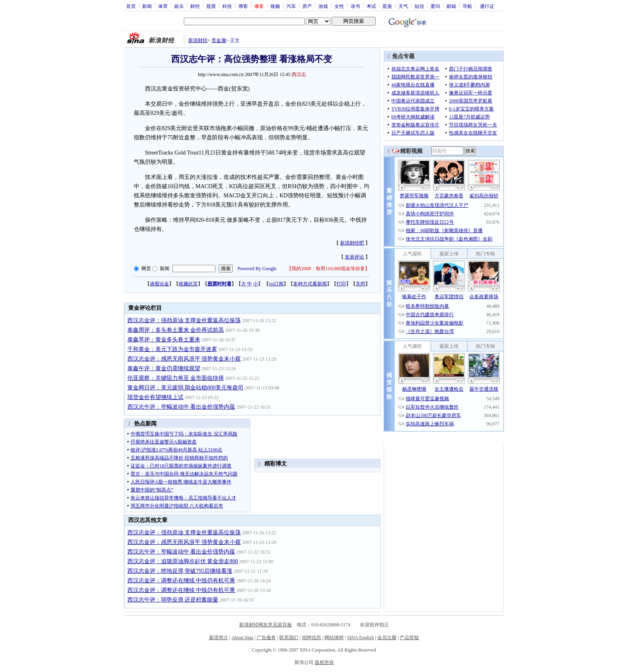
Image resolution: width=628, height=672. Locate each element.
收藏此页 (188, 284)
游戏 (323, 6)
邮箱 (451, 6)
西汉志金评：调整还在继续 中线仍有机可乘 (181, 581)
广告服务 (266, 638)
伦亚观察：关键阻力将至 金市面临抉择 (176, 378)
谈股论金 (159, 284)
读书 (355, 6)
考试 (371, 6)
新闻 (147, 6)
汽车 (291, 6)
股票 (211, 6)
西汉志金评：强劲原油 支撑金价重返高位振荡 (184, 320)
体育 (163, 6)
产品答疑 (409, 638)
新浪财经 (198, 40)
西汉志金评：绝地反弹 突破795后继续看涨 (180, 571)
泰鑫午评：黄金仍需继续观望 (164, 368)
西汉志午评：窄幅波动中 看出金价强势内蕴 (181, 407)
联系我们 (289, 638)
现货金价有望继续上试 (155, 397)
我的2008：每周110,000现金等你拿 (328, 269)
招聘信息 (312, 638)
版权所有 (324, 662)
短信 (419, 6)
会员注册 (387, 638)
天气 (403, 6)
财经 (195, 6)
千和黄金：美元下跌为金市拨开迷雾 (172, 349)
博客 (243, 6)
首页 (131, 6)
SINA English (360, 638)
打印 (341, 284)
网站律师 (334, 638)
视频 (275, 6)
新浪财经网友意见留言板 (266, 625)
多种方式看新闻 (310, 284)
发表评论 (354, 257)
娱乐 (179, 6)
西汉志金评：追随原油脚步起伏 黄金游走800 (183, 561)
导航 (467, 6)
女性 (339, 6)
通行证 (487, 6)
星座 (387, 6)
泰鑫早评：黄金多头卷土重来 (164, 340)
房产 (307, 6)
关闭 (360, 284)
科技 (227, 6)
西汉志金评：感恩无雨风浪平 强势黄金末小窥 (184, 359)
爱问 (435, 6)
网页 (146, 269)
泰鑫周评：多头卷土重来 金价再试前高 (176, 330)
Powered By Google (257, 269)
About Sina (242, 638)
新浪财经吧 (352, 243)
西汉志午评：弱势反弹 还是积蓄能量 (173, 600)
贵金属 (219, 40)
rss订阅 (276, 284)
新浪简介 (219, 638)
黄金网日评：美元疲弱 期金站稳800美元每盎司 (186, 388)
